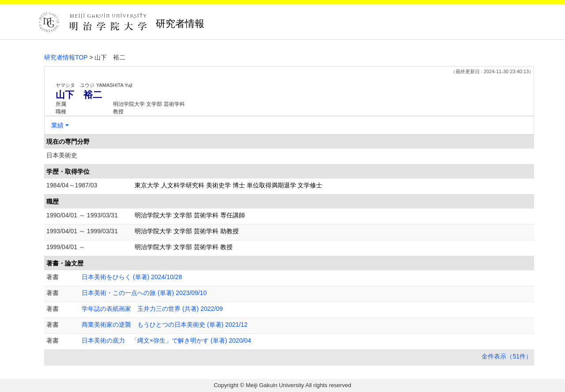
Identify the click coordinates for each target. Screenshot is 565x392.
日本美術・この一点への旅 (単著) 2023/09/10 (144, 293)
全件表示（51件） (507, 356)
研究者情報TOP (66, 57)
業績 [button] (57, 125)
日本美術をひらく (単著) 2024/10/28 (132, 277)
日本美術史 (62, 155)
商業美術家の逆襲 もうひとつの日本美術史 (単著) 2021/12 (165, 325)
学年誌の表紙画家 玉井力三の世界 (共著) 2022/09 (152, 309)
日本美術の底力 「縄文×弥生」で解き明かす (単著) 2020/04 (166, 340)
